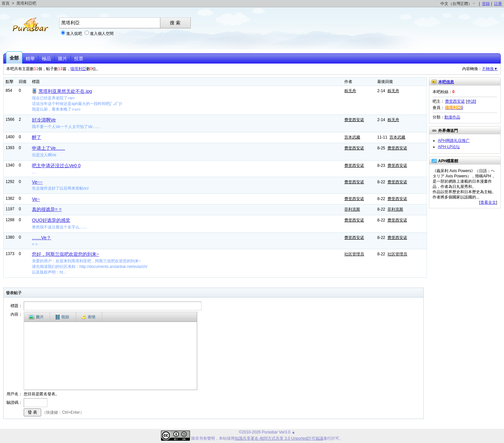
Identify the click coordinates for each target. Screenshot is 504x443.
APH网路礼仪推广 (454, 141)
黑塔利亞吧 (26, 3)
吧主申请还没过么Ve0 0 (56, 166)
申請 (471, 101)
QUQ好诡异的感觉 (51, 220)
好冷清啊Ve (44, 120)
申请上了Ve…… (48, 148)
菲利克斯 (352, 209)
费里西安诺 (354, 120)
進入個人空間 (102, 34)
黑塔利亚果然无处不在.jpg (65, 91)
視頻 (62, 317)
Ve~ (36, 199)
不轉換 (490, 69)
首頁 (6, 3)
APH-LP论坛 (449, 147)
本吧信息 (446, 82)
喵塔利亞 (78, 69)
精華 (30, 59)
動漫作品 (452, 117)
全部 (14, 58)
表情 (88, 317)
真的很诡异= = (47, 209)
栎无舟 (350, 91)
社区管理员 (354, 254)
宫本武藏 (352, 137)
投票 (79, 59)
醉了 (37, 137)
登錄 (486, 4)
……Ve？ (41, 238)
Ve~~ (37, 182)
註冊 (498, 4)
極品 (46, 59)
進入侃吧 (74, 34)
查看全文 (488, 202)
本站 (223, 438)
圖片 (63, 59)
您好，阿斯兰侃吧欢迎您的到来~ (66, 254)
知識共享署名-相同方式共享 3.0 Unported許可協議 (279, 438)
